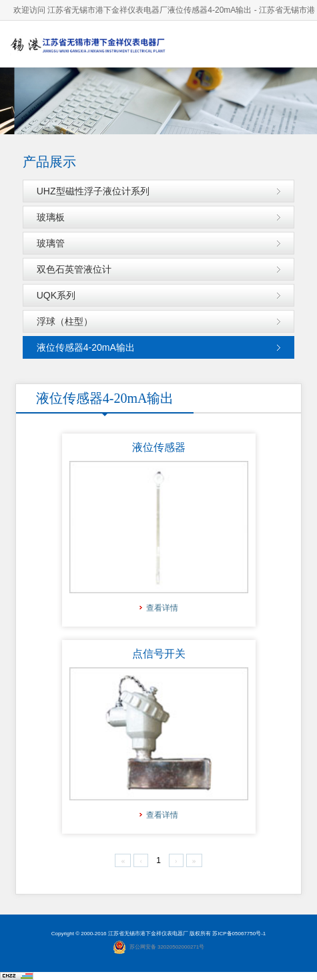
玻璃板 (51, 217)
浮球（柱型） (65, 321)
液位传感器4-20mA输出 (86, 347)
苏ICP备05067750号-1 (239, 934)
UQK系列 (56, 295)
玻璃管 (51, 243)
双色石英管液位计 (74, 269)
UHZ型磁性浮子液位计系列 (93, 191)
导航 (294, 44)
